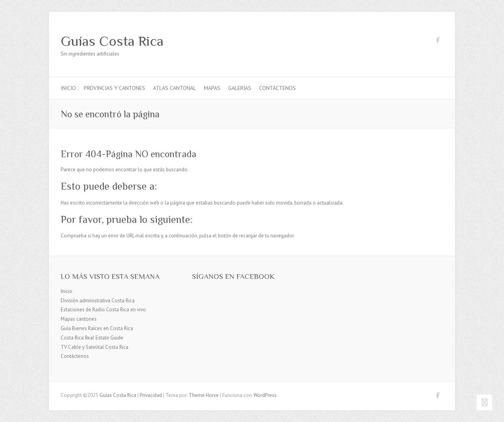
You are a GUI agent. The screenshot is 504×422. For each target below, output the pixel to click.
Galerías (240, 88)
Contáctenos (277, 88)
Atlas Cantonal (175, 88)
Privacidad (151, 395)
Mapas (212, 88)
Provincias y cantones (114, 88)
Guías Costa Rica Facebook (437, 41)
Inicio (68, 88)
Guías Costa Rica (112, 41)
